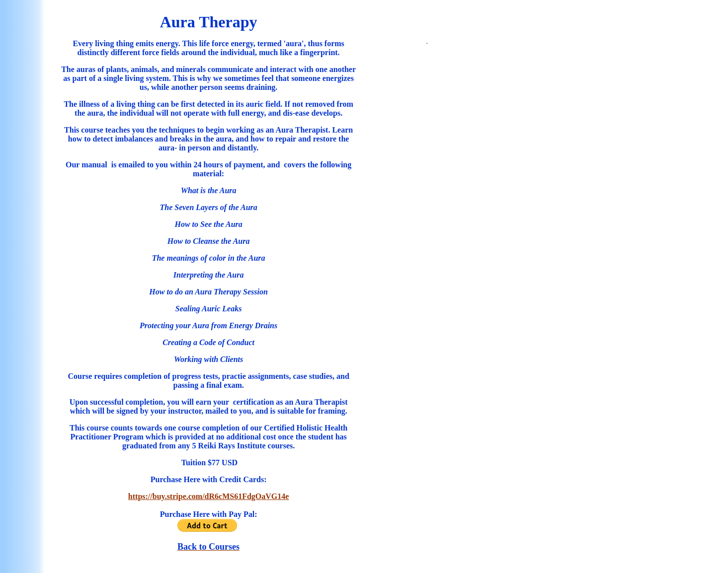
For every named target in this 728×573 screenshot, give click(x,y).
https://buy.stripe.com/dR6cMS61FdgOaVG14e (209, 496)
